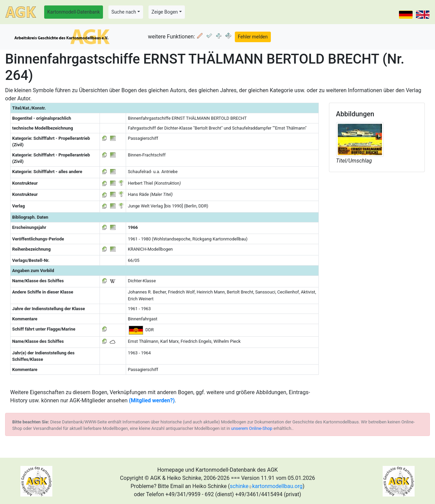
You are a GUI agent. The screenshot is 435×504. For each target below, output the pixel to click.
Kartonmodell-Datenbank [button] (74, 12)
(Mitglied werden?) (152, 400)
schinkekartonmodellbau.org (266, 486)
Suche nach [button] (124, 12)
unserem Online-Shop (252, 428)
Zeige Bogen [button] (165, 12)
